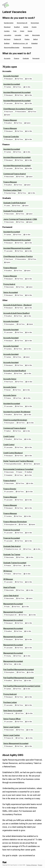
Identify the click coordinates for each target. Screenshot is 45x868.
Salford (35, 39)
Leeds (27, 35)
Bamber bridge (9, 23)
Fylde (15, 31)
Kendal (30, 31)
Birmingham (35, 23)
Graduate (26, 58)
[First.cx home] (4, 863)
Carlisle (26, 27)
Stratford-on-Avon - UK (20, 43)
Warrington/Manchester (12, 47)
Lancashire (8, 35)
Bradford (17, 27)
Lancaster (18, 35)
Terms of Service (31, 865)
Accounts (7, 58)
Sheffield (7, 43)
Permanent (36, 58)
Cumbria (7, 31)
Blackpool (7, 27)
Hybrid (22, 31)
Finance (16, 58)
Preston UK (17, 39)
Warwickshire (27, 47)
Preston (27, 39)
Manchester (36, 35)
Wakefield (34, 43)
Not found (7, 39)
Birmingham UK (22, 23)
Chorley (34, 27)
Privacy (40, 865)
